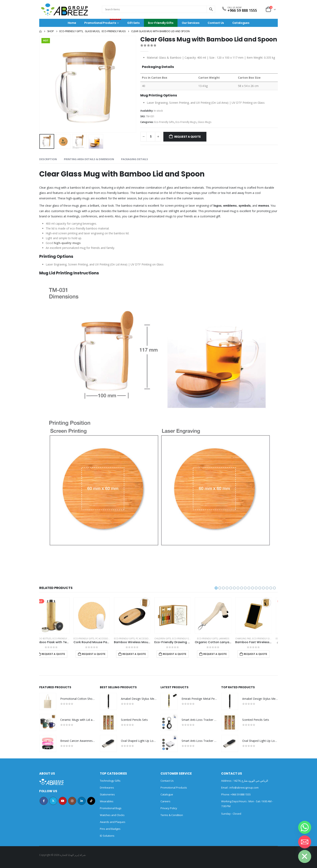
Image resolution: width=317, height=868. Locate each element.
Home (72, 23)
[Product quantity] (151, 137)
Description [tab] (48, 159)
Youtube (63, 801)
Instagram (72, 801)
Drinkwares (107, 788)
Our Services (191, 23)
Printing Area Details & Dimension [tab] (89, 159)
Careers (165, 801)
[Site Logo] (64, 9)
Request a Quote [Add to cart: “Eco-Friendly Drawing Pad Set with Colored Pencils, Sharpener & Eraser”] (221, 654)
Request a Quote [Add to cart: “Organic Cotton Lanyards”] (262, 654)
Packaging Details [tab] (135, 159)
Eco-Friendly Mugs (186, 122)
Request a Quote (188, 137)
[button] (216, 588)
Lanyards (271, 639)
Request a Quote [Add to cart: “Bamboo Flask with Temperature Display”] (100, 654)
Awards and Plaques (113, 822)
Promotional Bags (111, 808)
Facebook (44, 801)
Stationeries (107, 794)
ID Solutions (107, 836)
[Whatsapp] (305, 827)
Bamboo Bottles (48, 639)
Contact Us (216, 23)
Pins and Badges (110, 829)
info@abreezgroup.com (244, 788)
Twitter (53, 801)
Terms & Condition (172, 815)
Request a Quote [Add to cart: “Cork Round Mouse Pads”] (140, 654)
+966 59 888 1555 (242, 10)
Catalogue (167, 794)
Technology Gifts (110, 781)
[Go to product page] (57, 615)
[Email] (305, 842)
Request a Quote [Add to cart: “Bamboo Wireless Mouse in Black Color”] (181, 654)
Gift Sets (133, 23)
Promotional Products (103, 22)
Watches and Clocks (112, 815)
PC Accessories (151, 639)
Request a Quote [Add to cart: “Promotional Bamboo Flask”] (59, 654)
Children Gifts (209, 639)
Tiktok (91, 801)
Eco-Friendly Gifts (161, 23)
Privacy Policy (169, 808)
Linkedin (82, 801)
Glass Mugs (205, 122)
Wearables (107, 801)
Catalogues (241, 23)
